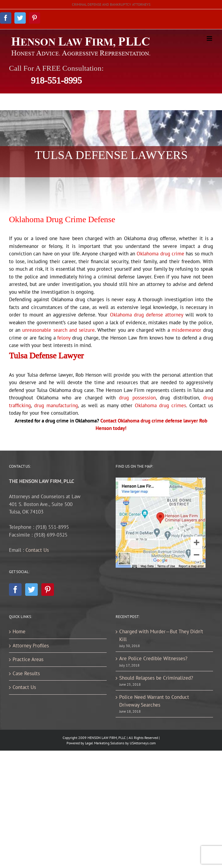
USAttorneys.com (143, 743)
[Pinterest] (48, 590)
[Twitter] (31, 590)
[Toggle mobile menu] (210, 38)
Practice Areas (28, 659)
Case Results (26, 673)
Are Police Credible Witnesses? (153, 658)
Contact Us (37, 550)
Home (19, 631)
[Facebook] (15, 590)
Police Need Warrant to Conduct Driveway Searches (154, 701)
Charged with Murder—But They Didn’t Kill (161, 635)
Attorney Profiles (31, 646)
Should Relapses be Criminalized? (156, 678)
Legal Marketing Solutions (105, 743)
